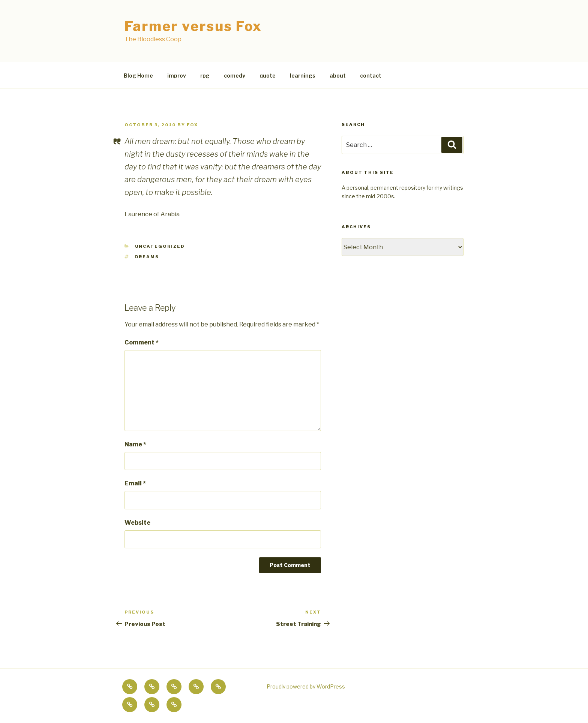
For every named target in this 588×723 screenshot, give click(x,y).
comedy (235, 76)
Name (135, 444)
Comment (142, 342)
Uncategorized (160, 246)
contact (371, 76)
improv (177, 76)
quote (268, 76)
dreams (147, 257)
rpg (205, 76)
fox (192, 125)
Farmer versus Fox (193, 26)
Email (135, 483)
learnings (303, 76)
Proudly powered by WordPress (306, 686)
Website (137, 523)
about (338, 76)
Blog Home (138, 76)
